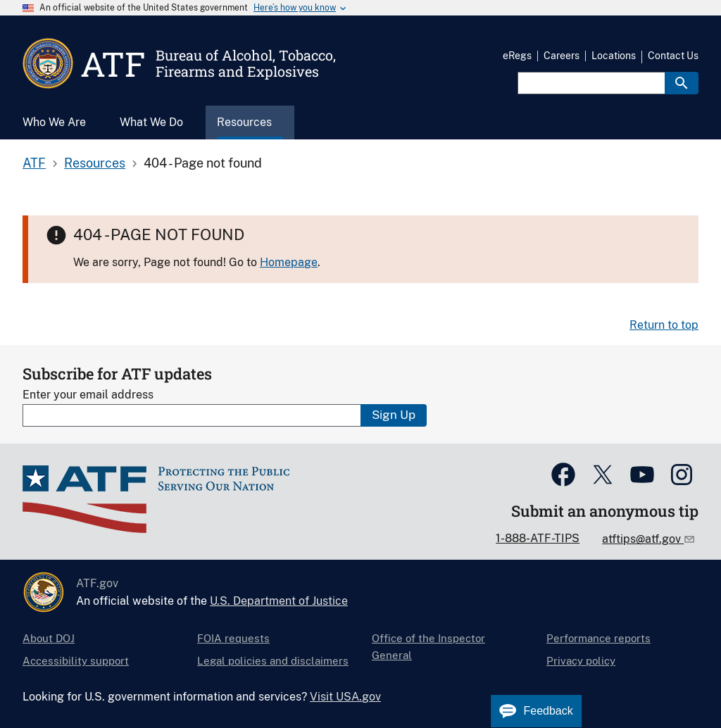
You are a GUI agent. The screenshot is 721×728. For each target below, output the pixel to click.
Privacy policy (581, 661)
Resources (95, 163)
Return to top (664, 325)
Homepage (289, 262)
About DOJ (49, 638)
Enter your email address (88, 395)
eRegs (517, 56)
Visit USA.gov (345, 697)
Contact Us (673, 56)
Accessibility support (76, 661)
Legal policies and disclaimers (273, 661)
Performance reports (598, 638)
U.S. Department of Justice (279, 601)
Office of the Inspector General (428, 647)
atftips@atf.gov (643, 539)
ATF (34, 163)
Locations (614, 56)
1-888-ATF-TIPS (538, 538)
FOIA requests (233, 638)
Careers (562, 56)
